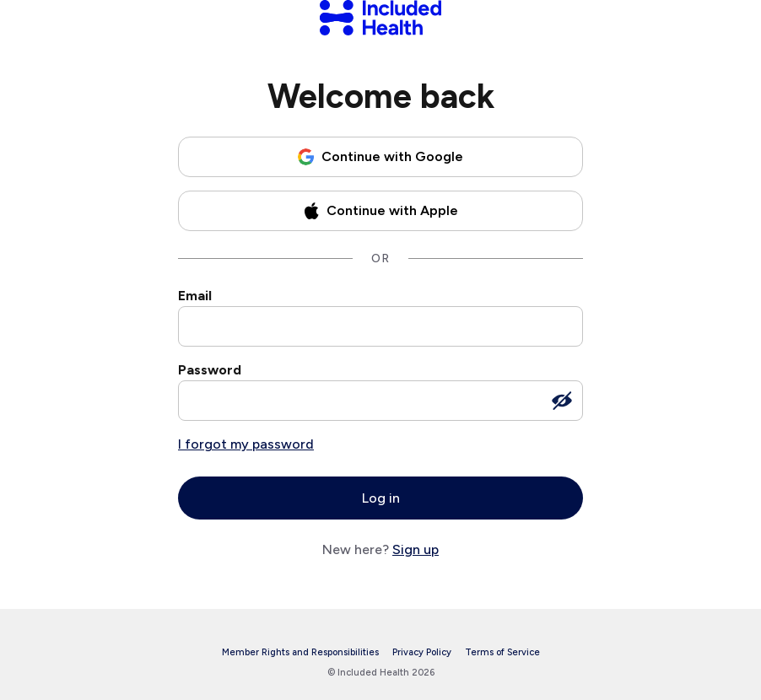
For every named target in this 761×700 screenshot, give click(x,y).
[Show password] (562, 401)
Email (195, 296)
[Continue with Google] (380, 157)
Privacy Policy (422, 652)
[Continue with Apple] (380, 211)
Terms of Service (502, 652)
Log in (381, 498)
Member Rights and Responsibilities (300, 652)
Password (210, 370)
